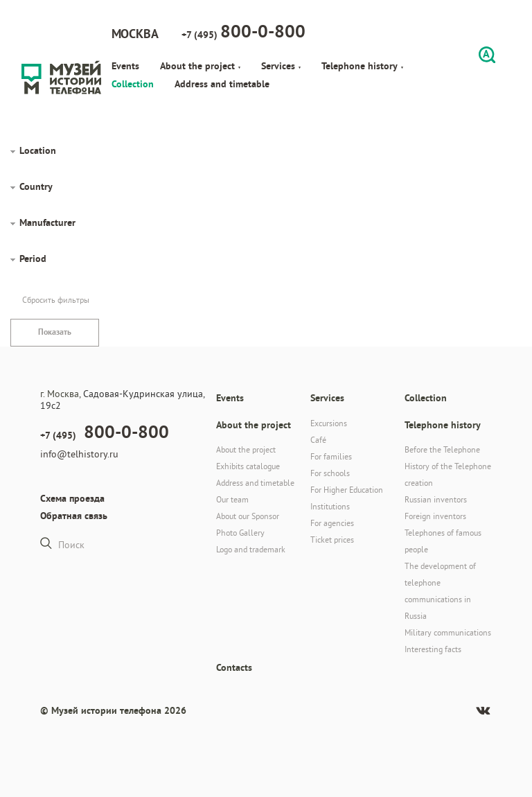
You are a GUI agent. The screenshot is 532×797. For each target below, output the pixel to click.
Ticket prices (332, 540)
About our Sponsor (248, 516)
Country (36, 186)
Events (125, 66)
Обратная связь (74, 516)
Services (281, 66)
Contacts (234, 667)
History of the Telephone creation (448, 474)
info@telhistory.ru (79, 454)
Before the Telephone (442, 449)
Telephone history (362, 66)
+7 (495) (243, 31)
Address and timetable (222, 84)
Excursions (329, 423)
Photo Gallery (240, 533)
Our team (232, 499)
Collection (133, 84)
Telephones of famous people (443, 541)
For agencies (332, 523)
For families (331, 456)
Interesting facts (433, 649)
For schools (330, 473)
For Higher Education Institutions (347, 498)
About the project (200, 66)
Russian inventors (436, 499)
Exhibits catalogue (248, 466)
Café (318, 440)
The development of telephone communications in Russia (440, 591)
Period (33, 259)
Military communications (448, 632)
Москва (135, 34)
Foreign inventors (435, 516)
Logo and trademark (251, 549)
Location (38, 150)
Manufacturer (47, 222)
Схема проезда (72, 498)
